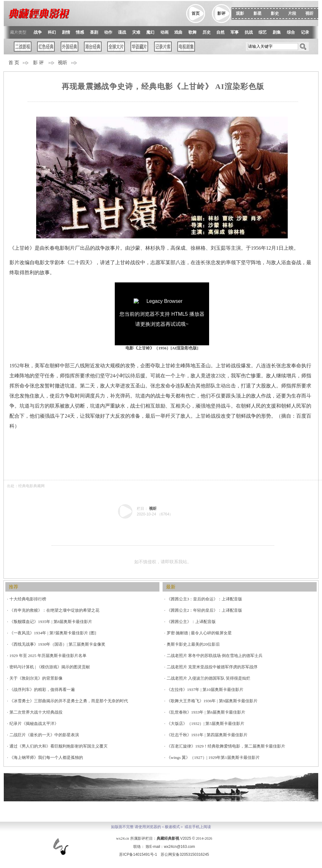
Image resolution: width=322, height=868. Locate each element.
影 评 (38, 63)
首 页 (14, 63)
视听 (63, 63)
